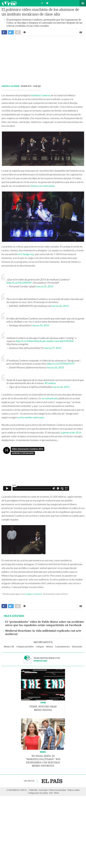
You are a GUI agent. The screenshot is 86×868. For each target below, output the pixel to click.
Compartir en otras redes (18, 32)
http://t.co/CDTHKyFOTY (61, 364)
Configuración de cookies (38, 793)
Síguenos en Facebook (42, 3)
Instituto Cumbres (41, 95)
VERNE (43, 703)
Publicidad (33, 790)
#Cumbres (50, 383)
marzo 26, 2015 (60, 306)
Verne (9, 3)
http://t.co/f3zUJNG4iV (19, 283)
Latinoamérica (63, 647)
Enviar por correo (81, 32)
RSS (51, 793)
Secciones (83, 3)
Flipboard (38, 594)
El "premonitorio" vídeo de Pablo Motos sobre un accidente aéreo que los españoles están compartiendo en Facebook (45, 624)
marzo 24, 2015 (41, 325)
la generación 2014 (71, 432)
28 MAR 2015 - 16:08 (31, 86)
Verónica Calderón (11, 86)
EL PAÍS (52, 781)
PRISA (56, 793)
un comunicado (50, 398)
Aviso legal (43, 790)
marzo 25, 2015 (45, 286)
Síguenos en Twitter (47, 3)
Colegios (40, 647)
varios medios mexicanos (31, 417)
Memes (43, 752)
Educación (77, 647)
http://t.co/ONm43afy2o (29, 341)
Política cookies (73, 790)
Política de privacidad (57, 790)
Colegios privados (25, 647)
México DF (9, 647)
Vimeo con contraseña (43, 186)
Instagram (29, 594)
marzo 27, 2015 (53, 348)
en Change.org (26, 254)
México (50, 647)
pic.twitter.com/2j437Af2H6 (58, 341)
